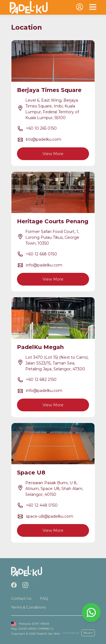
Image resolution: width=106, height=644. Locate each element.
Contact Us (21, 598)
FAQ (44, 598)
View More (53, 154)
